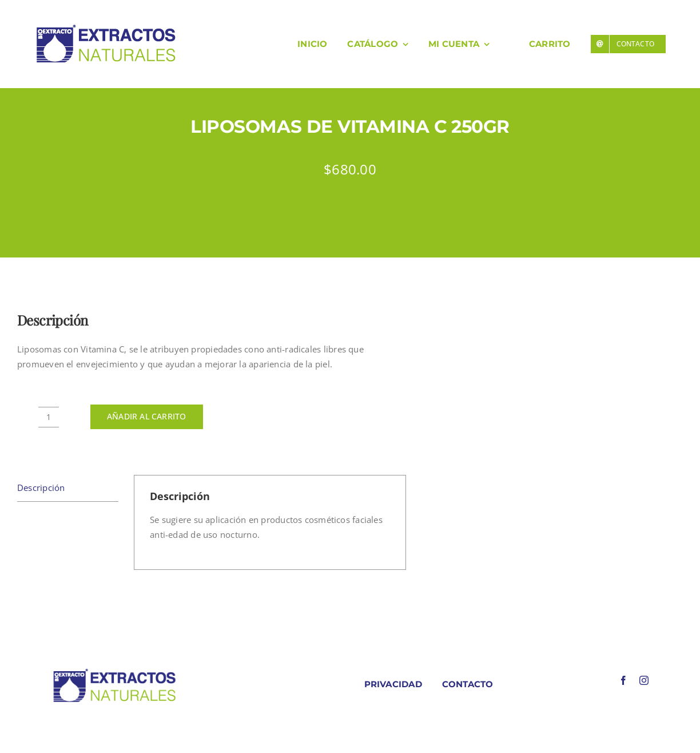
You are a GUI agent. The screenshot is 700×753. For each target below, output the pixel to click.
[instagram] (644, 680)
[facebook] (623, 680)
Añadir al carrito (147, 416)
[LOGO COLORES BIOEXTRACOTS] (114, 671)
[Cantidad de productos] (49, 417)
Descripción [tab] (41, 488)
